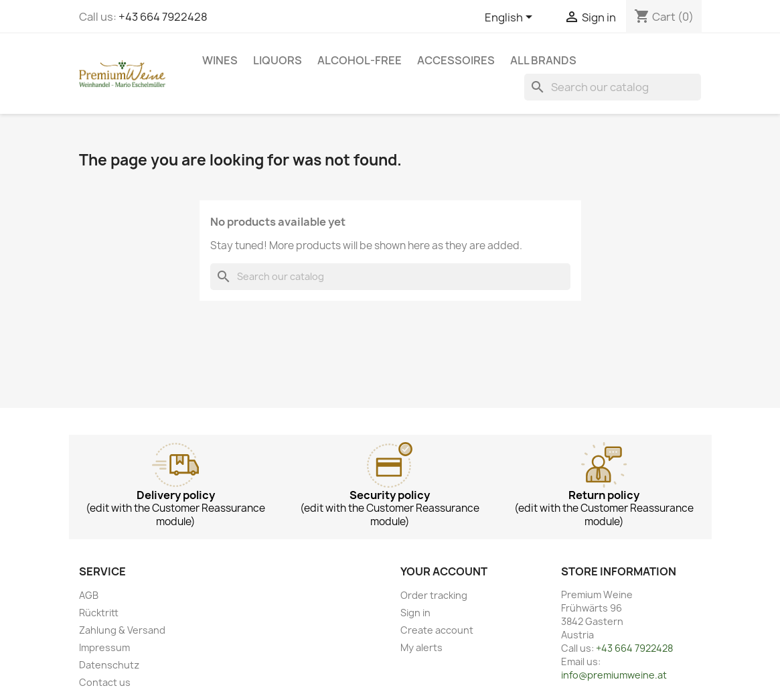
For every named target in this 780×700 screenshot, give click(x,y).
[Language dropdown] (511, 18)
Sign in (415, 613)
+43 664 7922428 (163, 17)
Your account (444, 571)
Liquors (278, 60)
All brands (543, 60)
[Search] (613, 87)
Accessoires (456, 60)
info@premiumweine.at (614, 675)
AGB (89, 595)
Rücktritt (99, 613)
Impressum (104, 647)
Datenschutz (109, 665)
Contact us (105, 682)
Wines (220, 60)
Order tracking (434, 595)
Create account (437, 630)
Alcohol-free (360, 60)
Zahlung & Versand (122, 630)
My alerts (421, 647)
